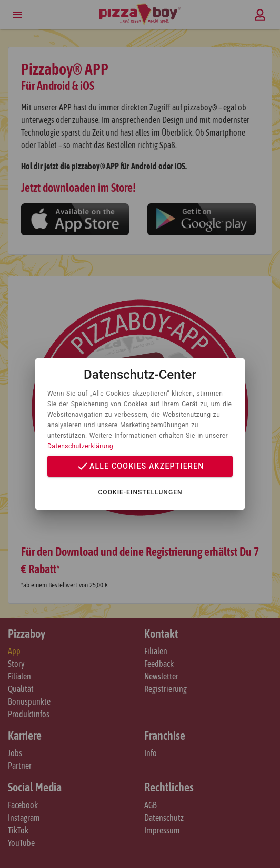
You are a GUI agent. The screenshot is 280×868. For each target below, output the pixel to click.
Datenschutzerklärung (80, 446)
